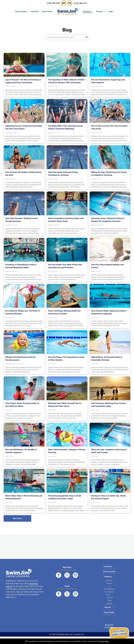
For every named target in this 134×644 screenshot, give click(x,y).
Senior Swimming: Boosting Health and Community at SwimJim (64, 312)
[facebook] (59, 575)
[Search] (67, 37)
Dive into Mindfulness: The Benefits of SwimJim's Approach (21, 451)
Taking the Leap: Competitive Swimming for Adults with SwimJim (109, 451)
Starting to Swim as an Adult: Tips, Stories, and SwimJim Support (109, 497)
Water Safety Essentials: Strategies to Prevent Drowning (67, 451)
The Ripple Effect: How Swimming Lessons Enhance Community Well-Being (66, 127)
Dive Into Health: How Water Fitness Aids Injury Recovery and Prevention (65, 266)
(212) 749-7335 (53, 3)
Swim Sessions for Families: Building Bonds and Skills (23, 174)
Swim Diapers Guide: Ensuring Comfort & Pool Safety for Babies (22, 405)
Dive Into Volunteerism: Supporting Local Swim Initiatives (108, 81)
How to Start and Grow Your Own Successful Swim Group (109, 127)
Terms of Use (109, 625)
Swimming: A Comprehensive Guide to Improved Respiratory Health (21, 266)
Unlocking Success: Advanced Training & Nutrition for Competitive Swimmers (108, 220)
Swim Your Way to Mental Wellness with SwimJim (107, 266)
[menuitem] (21, 11)
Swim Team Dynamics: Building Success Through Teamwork (22, 220)
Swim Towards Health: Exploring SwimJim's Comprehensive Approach (109, 312)
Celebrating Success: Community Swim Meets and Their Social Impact (24, 127)
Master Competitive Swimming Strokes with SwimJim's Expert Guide (66, 220)
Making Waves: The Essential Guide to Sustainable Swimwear (107, 358)
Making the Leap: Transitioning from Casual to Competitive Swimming (109, 174)
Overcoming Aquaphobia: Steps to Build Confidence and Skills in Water (65, 497)
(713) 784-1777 (81, 3)
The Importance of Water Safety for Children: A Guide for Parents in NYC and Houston (67, 81)
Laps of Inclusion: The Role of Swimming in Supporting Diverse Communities (23, 81)
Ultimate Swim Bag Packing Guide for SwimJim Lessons (21, 358)
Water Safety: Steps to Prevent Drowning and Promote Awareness (24, 497)
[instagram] (75, 575)
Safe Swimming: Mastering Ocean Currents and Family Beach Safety (109, 405)
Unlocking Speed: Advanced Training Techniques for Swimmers (63, 174)
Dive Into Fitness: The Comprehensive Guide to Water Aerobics (66, 358)
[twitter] (67, 575)
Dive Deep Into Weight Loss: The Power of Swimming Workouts (22, 312)
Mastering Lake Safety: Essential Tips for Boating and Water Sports (65, 405)
